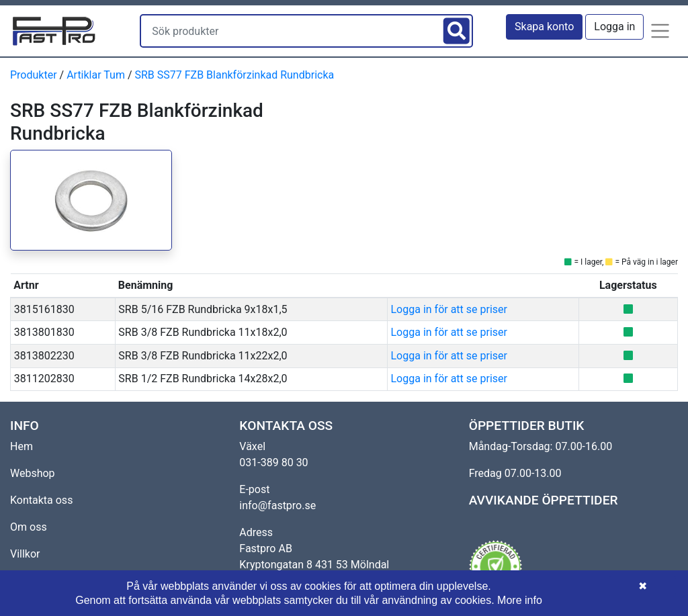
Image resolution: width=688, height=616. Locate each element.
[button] (660, 31)
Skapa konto (544, 27)
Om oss (29, 527)
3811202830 (44, 379)
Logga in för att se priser (449, 309)
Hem (21, 446)
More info (520, 600)
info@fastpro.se (277, 505)
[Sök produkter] (290, 31)
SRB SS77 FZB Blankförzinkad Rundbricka (234, 75)
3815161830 (44, 309)
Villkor (25, 554)
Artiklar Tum (96, 75)
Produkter (34, 75)
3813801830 (44, 332)
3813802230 (44, 356)
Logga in (614, 27)
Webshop (33, 473)
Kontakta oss (41, 500)
